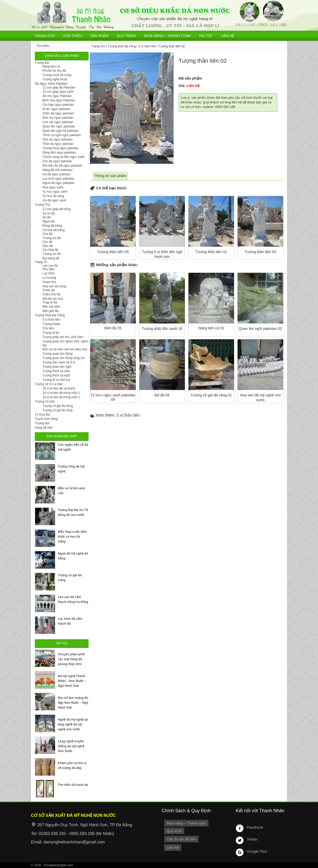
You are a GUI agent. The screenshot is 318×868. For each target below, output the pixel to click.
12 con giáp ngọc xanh (58, 92)
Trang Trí (41, 262)
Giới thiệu (73, 36)
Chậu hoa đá (51, 294)
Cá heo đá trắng (54, 230)
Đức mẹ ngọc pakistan (58, 118)
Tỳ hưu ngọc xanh (55, 192)
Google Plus (257, 851)
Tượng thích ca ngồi (56, 375)
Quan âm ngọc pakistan (59, 126)
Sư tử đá (49, 213)
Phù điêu (49, 269)
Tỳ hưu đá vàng (53, 196)
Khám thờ (49, 282)
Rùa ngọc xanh (53, 187)
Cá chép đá (50, 250)
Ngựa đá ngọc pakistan (58, 183)
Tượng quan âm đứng (57, 354)
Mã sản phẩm (190, 78)
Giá (182, 86)
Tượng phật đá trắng (122, 46)
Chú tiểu (48, 328)
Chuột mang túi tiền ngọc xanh (63, 157)
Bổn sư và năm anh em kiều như (65, 349)
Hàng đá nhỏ (44, 428)
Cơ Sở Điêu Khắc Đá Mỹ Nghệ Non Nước (159, 15)
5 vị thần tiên (147, 46)
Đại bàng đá (51, 258)
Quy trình (126, 36)
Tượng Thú (42, 205)
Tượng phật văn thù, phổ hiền (63, 337)
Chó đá (47, 234)
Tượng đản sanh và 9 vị (59, 362)
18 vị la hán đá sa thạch (59, 388)
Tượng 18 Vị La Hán (49, 384)
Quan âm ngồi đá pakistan (60, 131)
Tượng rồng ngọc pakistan (61, 148)
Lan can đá (50, 266)
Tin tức (206, 36)
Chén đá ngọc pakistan (58, 113)
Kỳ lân (47, 217)
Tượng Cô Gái (45, 402)
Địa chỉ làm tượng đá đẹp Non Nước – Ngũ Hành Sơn (73, 703)
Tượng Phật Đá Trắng (50, 315)
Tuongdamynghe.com (58, 865)
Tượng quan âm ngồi (57, 367)
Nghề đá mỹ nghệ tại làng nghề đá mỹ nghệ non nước (73, 724)
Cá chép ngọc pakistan (58, 105)
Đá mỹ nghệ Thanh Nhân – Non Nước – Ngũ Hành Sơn (72, 681)
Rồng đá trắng (52, 226)
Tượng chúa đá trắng (57, 75)
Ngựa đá (49, 221)
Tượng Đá (42, 63)
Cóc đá (47, 242)
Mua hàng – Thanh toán (167, 36)
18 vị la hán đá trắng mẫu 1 (61, 393)
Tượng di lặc (51, 333)
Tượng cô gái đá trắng (58, 406)
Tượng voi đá (52, 238)
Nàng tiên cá (51, 67)
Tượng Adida (51, 324)
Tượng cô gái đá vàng (57, 410)
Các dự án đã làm (181, 839)
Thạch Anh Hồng (46, 419)
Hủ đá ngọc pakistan (57, 174)
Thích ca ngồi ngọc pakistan (62, 135)
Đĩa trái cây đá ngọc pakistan (62, 166)
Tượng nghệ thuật (55, 79)
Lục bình (48, 273)
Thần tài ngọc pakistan (58, 144)
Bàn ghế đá (50, 311)
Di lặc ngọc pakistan (56, 109)
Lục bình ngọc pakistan (58, 179)
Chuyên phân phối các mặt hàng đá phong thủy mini (71, 659)
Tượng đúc (42, 423)
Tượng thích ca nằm (56, 371)
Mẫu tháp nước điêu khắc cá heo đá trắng (72, 537)
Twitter (252, 839)
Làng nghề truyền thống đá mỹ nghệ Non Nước (71, 746)
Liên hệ (228, 36)
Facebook (255, 827)
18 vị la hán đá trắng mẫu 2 (61, 397)
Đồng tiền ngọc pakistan (59, 153)
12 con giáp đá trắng (57, 209)
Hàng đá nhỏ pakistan (57, 170)
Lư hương (49, 278)
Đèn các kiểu (51, 307)
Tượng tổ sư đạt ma (56, 380)
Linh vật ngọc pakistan (58, 122)
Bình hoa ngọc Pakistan (59, 100)
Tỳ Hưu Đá (42, 415)
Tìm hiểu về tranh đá (73, 785)
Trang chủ (45, 36)
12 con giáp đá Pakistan (59, 88)
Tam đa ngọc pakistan (57, 139)
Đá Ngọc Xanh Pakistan (51, 84)
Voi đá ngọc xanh (54, 200)
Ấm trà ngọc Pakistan (57, 96)
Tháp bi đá (50, 302)
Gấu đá (48, 246)
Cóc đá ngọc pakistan (57, 161)
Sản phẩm (99, 36)
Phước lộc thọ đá (54, 71)
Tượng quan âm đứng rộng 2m (64, 358)
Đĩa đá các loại (53, 299)
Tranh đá (49, 290)
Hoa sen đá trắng (54, 286)
